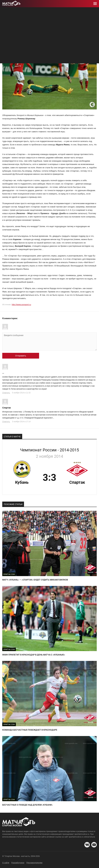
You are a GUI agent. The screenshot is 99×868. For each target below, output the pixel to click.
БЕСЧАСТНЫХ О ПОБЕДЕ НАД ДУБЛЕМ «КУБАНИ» (27, 805)
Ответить (6, 393)
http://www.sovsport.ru (21, 305)
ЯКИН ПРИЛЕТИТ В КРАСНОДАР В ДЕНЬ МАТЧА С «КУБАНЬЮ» (34, 655)
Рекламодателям (34, 863)
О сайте (6, 863)
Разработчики (18, 863)
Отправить (21, 356)
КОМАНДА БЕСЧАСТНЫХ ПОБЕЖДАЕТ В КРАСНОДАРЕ (30, 730)
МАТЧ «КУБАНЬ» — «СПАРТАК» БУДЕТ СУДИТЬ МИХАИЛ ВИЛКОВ (35, 580)
